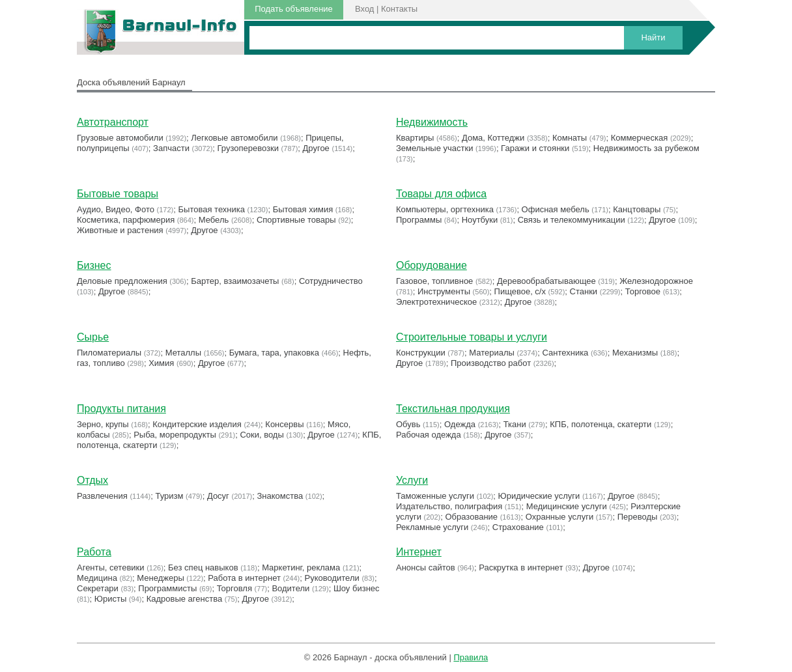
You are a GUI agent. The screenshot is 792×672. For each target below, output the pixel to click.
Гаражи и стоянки (535, 148)
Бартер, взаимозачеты (235, 281)
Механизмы (635, 353)
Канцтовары (637, 209)
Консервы (284, 424)
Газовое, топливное (434, 281)
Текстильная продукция (453, 409)
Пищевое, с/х (520, 291)
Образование (472, 517)
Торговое (643, 291)
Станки (584, 291)
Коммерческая (640, 138)
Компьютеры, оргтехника (445, 209)
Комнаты (570, 138)
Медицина (97, 578)
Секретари (98, 588)
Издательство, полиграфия (449, 506)
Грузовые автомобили (120, 138)
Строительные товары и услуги (472, 337)
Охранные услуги (559, 517)
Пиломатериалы (109, 353)
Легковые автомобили (234, 138)
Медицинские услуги (567, 506)
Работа (94, 552)
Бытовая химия (303, 209)
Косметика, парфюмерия (126, 220)
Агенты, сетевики (111, 567)
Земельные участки (434, 148)
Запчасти (171, 148)
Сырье (93, 337)
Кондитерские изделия (197, 424)
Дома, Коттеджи (493, 138)
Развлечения (102, 496)
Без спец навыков (203, 567)
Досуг (218, 496)
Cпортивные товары (296, 220)
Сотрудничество (331, 281)
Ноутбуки (480, 220)
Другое (316, 148)
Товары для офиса (441, 194)
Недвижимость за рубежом (646, 148)
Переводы (638, 517)
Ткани (515, 424)
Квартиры (415, 138)
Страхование (518, 527)
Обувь (408, 424)
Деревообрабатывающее (546, 281)
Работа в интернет (244, 578)
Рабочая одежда (429, 435)
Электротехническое (436, 302)
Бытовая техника (212, 209)
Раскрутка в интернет (521, 567)
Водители (290, 588)
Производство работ (491, 363)
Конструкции (421, 353)
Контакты (399, 9)
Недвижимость (432, 122)
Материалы (492, 353)
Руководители (332, 578)
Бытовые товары (118, 194)
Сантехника (566, 353)
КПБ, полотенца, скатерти (601, 424)
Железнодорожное (656, 281)
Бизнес (94, 265)
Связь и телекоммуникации (572, 220)
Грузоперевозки (248, 148)
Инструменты (444, 291)
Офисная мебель (556, 209)
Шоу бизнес (357, 588)
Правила (471, 657)
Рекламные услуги (432, 527)
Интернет (419, 552)
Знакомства (280, 496)
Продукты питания (121, 409)
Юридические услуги (539, 496)
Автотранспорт (113, 122)
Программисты (167, 588)
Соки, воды (262, 435)
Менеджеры (160, 578)
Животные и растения (120, 230)
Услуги (412, 480)
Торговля (234, 588)
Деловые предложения (122, 281)
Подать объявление (294, 9)
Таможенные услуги (435, 496)
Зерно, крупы (103, 424)
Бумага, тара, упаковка (274, 353)
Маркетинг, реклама (301, 567)
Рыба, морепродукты (175, 435)
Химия (161, 363)
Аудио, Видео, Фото (116, 209)
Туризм (169, 496)
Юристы (110, 599)
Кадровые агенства (184, 599)
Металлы (183, 353)
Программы (419, 220)
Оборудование (431, 265)
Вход (364, 9)
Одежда (460, 424)
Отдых (92, 480)
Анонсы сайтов (426, 567)
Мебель (214, 220)
